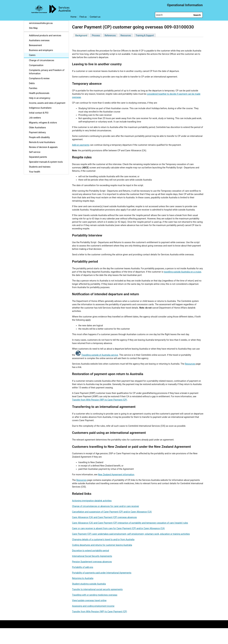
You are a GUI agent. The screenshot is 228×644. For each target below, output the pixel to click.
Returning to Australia (83, 578)
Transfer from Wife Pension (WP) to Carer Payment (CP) (100, 400)
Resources (126, 35)
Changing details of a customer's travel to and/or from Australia (103, 539)
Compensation (36, 65)
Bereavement (35, 45)
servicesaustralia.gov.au (41, 23)
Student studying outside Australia (89, 584)
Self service (35, 152)
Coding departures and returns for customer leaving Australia (102, 545)
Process (96, 35)
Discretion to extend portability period (90, 551)
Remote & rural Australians (42, 142)
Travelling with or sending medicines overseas (95, 595)
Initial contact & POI (39, 113)
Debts (32, 83)
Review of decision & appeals (43, 147)
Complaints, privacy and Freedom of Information (47, 72)
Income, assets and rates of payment (47, 103)
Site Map (33, 28)
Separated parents (38, 157)
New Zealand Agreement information (116, 475)
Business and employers (41, 50)
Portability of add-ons (83, 567)
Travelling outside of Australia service (100, 355)
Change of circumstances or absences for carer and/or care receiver (106, 506)
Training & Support (145, 35)
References (110, 35)
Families (33, 88)
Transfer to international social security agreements (97, 589)
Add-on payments (81, 145)
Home (73, 17)
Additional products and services (45, 35)
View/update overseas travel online (89, 600)
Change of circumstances (42, 60)
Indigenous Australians (40, 108)
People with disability (39, 137)
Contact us (95, 17)
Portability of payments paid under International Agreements (102, 573)
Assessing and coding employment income (93, 606)
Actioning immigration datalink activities (92, 501)
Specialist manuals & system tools (46, 162)
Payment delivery (37, 132)
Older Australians (37, 128)
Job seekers (35, 118)
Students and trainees (40, 167)
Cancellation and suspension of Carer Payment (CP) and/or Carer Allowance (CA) (112, 512)
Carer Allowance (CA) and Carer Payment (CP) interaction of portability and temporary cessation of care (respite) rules (130, 523)
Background (81, 35)
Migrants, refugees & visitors (43, 123)
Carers (32, 55)
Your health (35, 172)
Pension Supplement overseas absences (92, 562)
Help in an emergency (40, 98)
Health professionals (39, 93)
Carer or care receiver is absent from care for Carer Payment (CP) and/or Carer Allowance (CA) (118, 528)
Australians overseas (39, 40)
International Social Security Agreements (92, 556)
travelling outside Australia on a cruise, (183, 272)
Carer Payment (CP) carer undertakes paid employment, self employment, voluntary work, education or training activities (131, 534)
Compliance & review (39, 78)
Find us (83, 17)
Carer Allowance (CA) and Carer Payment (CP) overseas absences (104, 517)
